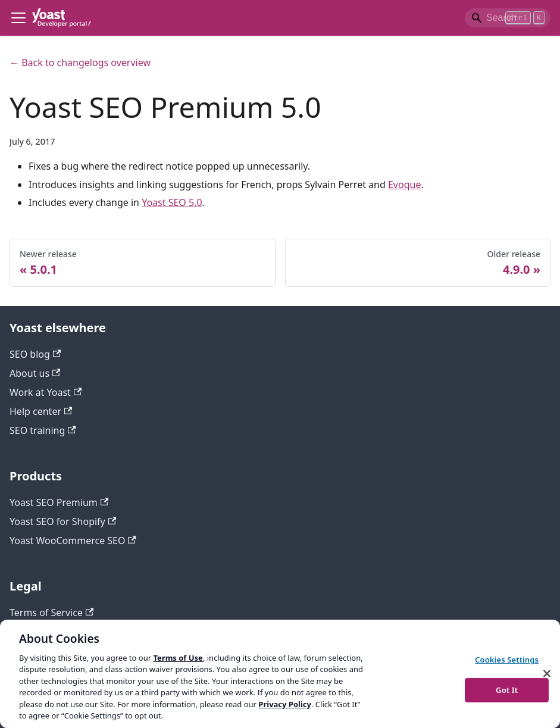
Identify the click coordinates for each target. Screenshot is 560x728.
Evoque (404, 185)
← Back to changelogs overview (80, 63)
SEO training (43, 430)
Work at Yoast (46, 392)
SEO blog (35, 354)
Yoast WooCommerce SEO (73, 540)
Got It (507, 689)
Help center (41, 411)
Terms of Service (51, 613)
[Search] (508, 18)
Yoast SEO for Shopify (63, 521)
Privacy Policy (285, 704)
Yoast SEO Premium (59, 502)
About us (35, 373)
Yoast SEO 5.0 (172, 202)
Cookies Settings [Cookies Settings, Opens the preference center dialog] (507, 660)
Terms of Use (178, 658)
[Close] (547, 673)
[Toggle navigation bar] (18, 18)
